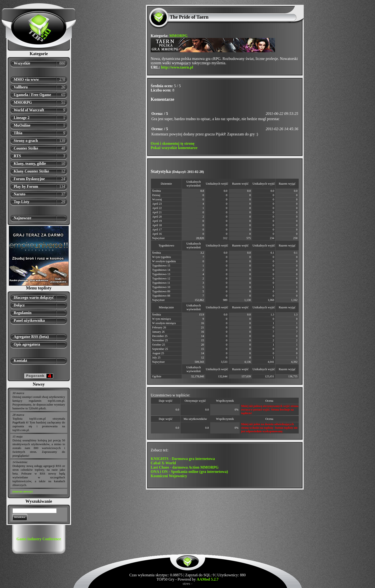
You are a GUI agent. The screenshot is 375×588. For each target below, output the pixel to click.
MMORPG (23, 102)
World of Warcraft (29, 110)
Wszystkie (22, 63)
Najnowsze (22, 218)
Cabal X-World (163, 463)
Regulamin (23, 313)
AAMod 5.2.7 (208, 579)
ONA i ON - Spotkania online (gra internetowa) (189, 472)
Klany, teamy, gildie (30, 163)
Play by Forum (26, 186)
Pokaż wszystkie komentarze (174, 148)
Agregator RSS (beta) (31, 337)
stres (186, 584)
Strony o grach (26, 141)
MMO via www (26, 79)
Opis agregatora (27, 344)
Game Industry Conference (39, 539)
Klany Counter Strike (31, 171)
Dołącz (19, 305)
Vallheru (21, 87)
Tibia (18, 133)
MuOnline (22, 125)
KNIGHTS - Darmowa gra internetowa (183, 459)
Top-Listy (22, 202)
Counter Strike (26, 148)
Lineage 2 (22, 118)
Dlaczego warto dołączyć (34, 297)
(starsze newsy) (22, 491)
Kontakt (20, 361)
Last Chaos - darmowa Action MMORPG (185, 467)
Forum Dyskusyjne (29, 179)
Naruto (19, 194)
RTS (17, 156)
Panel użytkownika (29, 320)
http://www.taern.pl (177, 67)
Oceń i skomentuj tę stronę (173, 143)
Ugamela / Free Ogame (32, 95)
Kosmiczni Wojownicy (169, 476)
